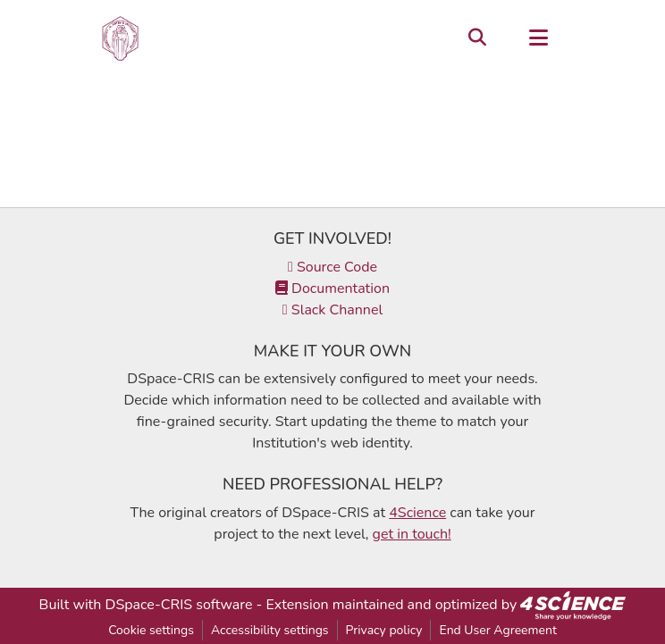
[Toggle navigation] (538, 38)
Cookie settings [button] (151, 630)
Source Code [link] (332, 267)
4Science (417, 513)
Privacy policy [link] (384, 630)
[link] (573, 605)
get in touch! (412, 534)
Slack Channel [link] (332, 310)
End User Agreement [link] (497, 630)
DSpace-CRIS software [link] (179, 605)
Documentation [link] (332, 289)
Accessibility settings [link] (270, 630)
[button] (120, 38)
